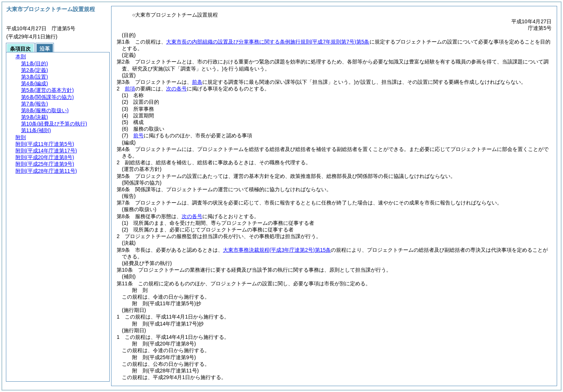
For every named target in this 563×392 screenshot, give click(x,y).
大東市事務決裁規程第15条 (277, 250)
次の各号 (176, 89)
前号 (138, 135)
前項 (130, 89)
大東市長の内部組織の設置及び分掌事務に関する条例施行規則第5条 (268, 42)
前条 (197, 82)
